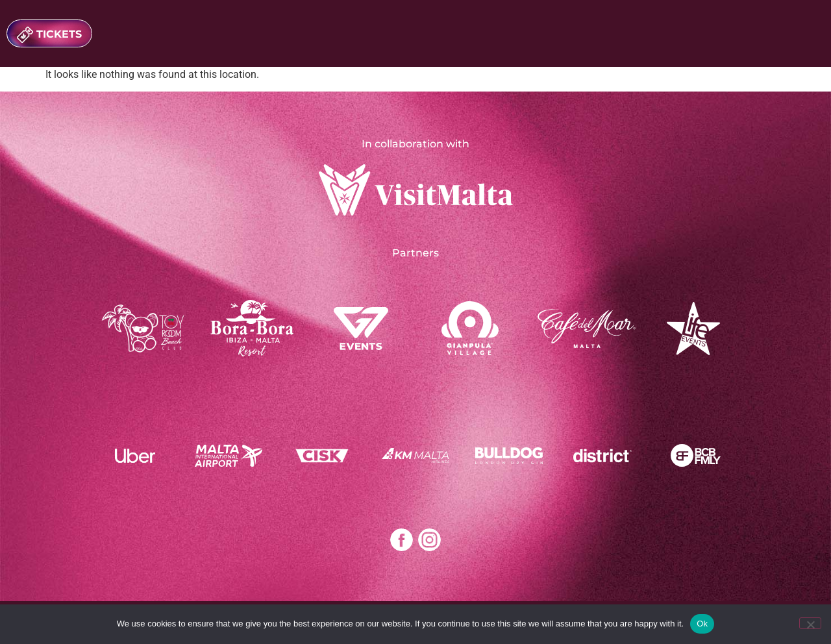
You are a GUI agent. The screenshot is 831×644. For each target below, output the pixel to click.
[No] (810, 623)
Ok (702, 624)
